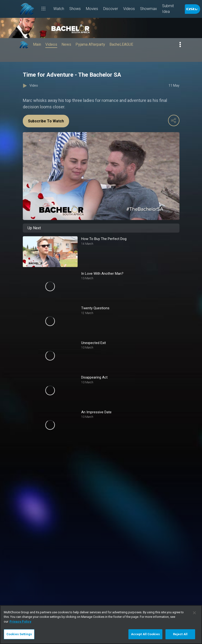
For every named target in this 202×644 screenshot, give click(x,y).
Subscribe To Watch (46, 121)
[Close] (194, 613)
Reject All (180, 634)
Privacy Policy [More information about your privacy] (20, 622)
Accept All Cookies (145, 634)
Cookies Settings (19, 634)
